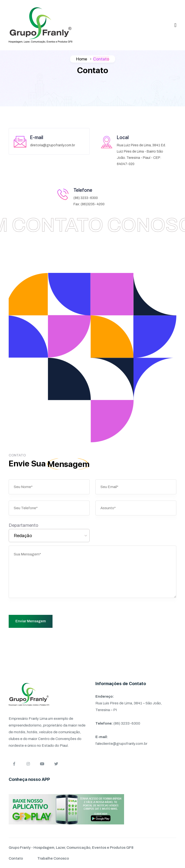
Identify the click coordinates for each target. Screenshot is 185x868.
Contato (16, 858)
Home (82, 59)
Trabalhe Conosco (53, 858)
